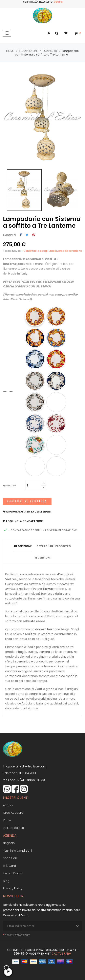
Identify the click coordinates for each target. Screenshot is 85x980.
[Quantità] (33, 485)
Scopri (58, 2)
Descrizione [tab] (23, 546)
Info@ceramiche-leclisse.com (25, 766)
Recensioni (42, 558)
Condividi (21, 235)
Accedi (8, 805)
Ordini (7, 820)
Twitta (27, 235)
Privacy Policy (13, 888)
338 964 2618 (27, 773)
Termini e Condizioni (17, 851)
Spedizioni (10, 858)
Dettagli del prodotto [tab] (54, 546)
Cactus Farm (61, 954)
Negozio (9, 843)
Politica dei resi (14, 828)
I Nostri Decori (13, 873)
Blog (6, 881)
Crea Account (13, 813)
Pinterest (34, 235)
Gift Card (9, 866)
